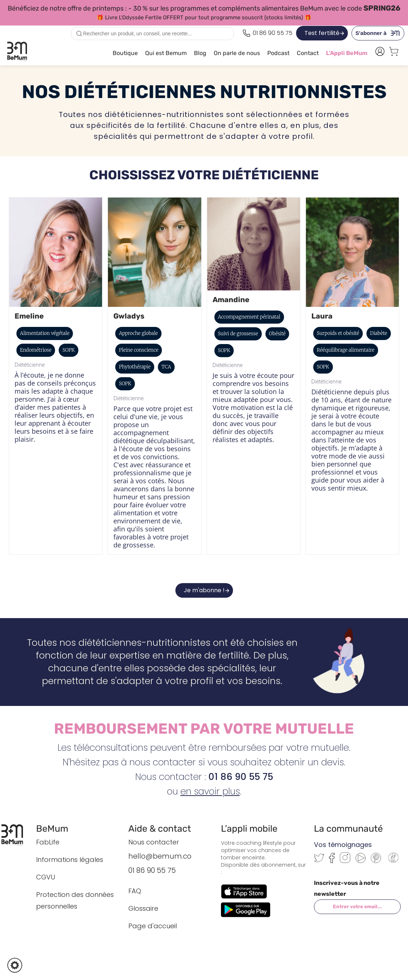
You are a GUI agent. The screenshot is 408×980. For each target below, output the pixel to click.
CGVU (46, 877)
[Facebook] (332, 861)
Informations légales (70, 860)
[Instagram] (345, 861)
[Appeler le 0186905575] (267, 33)
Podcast (278, 53)
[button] (15, 965)
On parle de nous (237, 53)
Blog (200, 53)
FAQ (135, 891)
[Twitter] (319, 860)
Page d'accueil (153, 926)
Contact (308, 53)
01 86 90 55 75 (152, 870)
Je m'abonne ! (204, 590)
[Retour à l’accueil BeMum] (16, 835)
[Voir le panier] (394, 53)
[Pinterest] (376, 861)
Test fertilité (322, 33)
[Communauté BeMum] (393, 863)
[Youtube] (361, 861)
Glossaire (143, 908)
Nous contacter (154, 842)
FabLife (48, 842)
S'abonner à (380, 33)
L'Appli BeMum (347, 53)
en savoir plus (210, 791)
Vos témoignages (343, 845)
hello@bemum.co (160, 856)
